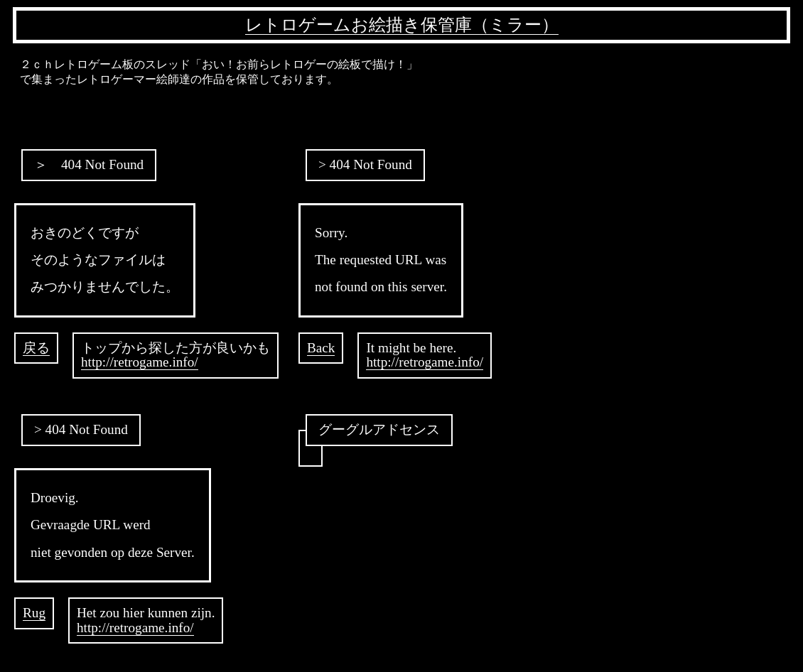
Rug (34, 613)
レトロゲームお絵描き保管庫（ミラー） (402, 25)
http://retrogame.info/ (140, 362)
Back (321, 348)
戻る (36, 348)
